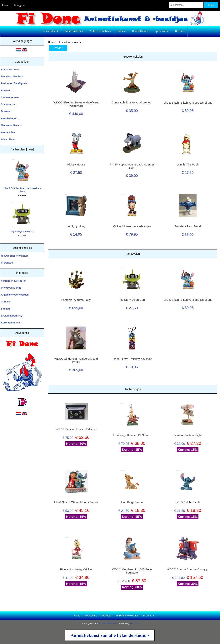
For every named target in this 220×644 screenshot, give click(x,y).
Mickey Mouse (76, 165)
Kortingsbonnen (10, 323)
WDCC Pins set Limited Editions (76, 429)
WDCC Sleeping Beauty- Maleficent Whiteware (76, 104)
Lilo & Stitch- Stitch (188, 502)
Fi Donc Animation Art (108, 623)
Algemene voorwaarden (15, 295)
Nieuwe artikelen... (12, 125)
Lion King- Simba (132, 502)
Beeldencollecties (74, 31)
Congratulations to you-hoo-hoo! (132, 102)
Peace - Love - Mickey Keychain (132, 359)
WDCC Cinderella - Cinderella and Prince (76, 360)
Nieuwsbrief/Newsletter (14, 256)
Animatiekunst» (10, 69)
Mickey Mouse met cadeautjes (132, 226)
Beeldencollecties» (12, 76)
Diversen (180, 31)
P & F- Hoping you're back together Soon (132, 166)
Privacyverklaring (11, 288)
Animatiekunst (51, 31)
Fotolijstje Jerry (76, 226)
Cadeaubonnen (140, 31)
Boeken (122, 31)
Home (6, 5)
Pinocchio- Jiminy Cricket (76, 569)
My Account (91, 616)
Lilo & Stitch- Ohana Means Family (76, 502)
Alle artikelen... (10, 139)
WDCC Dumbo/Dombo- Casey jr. (188, 569)
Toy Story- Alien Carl (22, 218)
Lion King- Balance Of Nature (132, 435)
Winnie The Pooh (188, 165)
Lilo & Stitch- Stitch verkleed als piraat (22, 176)
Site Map (106, 616)
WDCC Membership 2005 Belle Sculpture (132, 571)
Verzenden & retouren (14, 281)
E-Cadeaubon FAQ (12, 316)
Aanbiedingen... (10, 118)
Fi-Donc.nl (7, 263)
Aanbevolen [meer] (22, 149)
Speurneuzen (161, 31)
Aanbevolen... (9, 132)
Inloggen (19, 5)
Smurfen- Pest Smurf (188, 226)
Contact (5, 302)
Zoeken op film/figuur (100, 31)
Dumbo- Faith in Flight (188, 435)
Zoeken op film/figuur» (14, 83)
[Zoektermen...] (186, 5)
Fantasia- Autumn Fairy (76, 300)
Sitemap (6, 309)
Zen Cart (134, 623)
